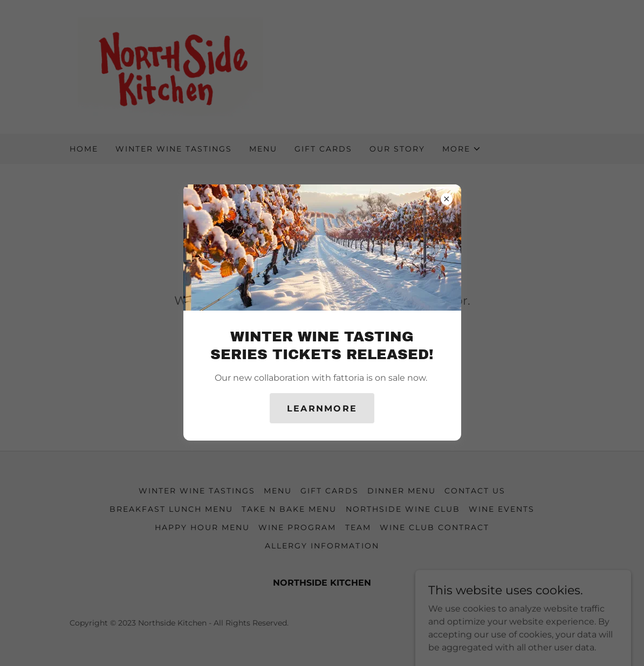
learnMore (322, 408)
